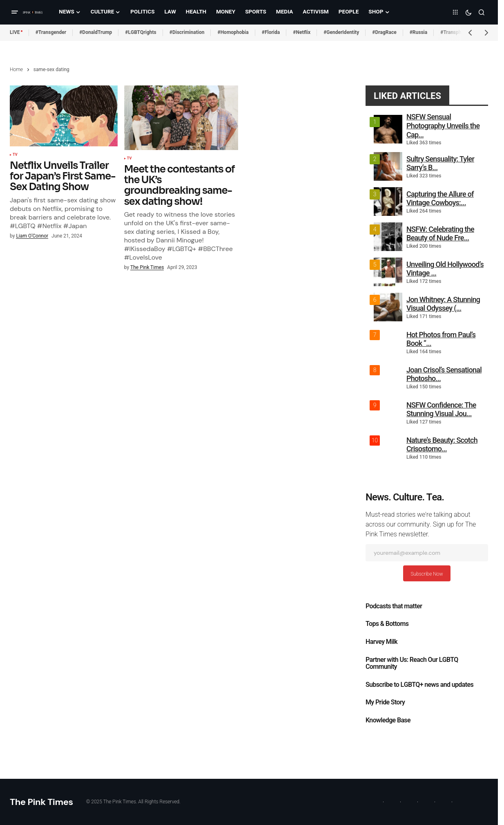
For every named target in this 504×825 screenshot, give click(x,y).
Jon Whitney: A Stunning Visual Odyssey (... (443, 304)
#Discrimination (187, 32)
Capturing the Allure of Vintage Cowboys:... (440, 198)
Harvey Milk (381, 642)
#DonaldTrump (96, 32)
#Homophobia (233, 32)
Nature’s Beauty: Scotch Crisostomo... (442, 445)
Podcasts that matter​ (394, 606)
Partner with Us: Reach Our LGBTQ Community (412, 664)
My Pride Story (385, 702)
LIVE (15, 32)
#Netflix (302, 32)
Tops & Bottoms (387, 624)
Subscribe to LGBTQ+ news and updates (419, 685)
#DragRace (384, 32)
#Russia (419, 32)
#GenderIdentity (341, 32)
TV (15, 155)
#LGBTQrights (140, 32)
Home (16, 69)
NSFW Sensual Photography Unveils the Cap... (443, 126)
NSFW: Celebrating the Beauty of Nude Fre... (440, 234)
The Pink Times (41, 802)
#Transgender (51, 32)
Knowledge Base (388, 720)
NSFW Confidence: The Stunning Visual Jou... (441, 409)
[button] (15, 12)
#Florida (271, 32)
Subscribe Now (427, 574)
